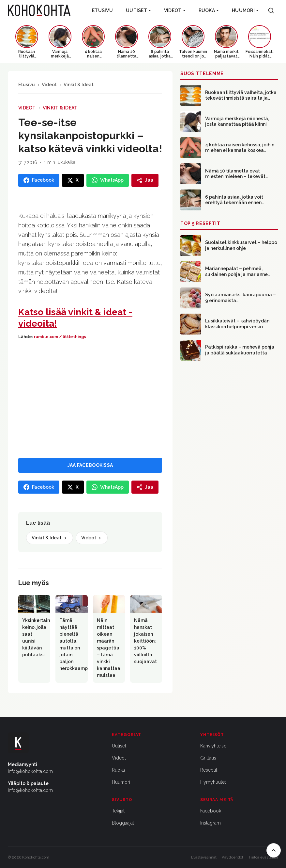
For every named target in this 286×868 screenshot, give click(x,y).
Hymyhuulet (213, 782)
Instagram (211, 823)
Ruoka (209, 10)
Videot (175, 10)
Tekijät (118, 811)
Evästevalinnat (204, 857)
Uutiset (138, 10)
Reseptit (209, 770)
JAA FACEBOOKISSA (90, 465)
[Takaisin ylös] (274, 850)
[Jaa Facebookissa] (39, 180)
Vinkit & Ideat (79, 85)
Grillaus (208, 758)
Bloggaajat (123, 823)
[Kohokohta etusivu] (39, 10)
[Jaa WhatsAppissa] (108, 180)
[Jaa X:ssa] (73, 180)
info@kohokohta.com (30, 771)
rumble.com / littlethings (60, 337)
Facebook (211, 811)
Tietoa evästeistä (263, 857)
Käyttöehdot (233, 857)
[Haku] (271, 10)
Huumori (245, 10)
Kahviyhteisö (213, 746)
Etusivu (102, 10)
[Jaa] (145, 180)
